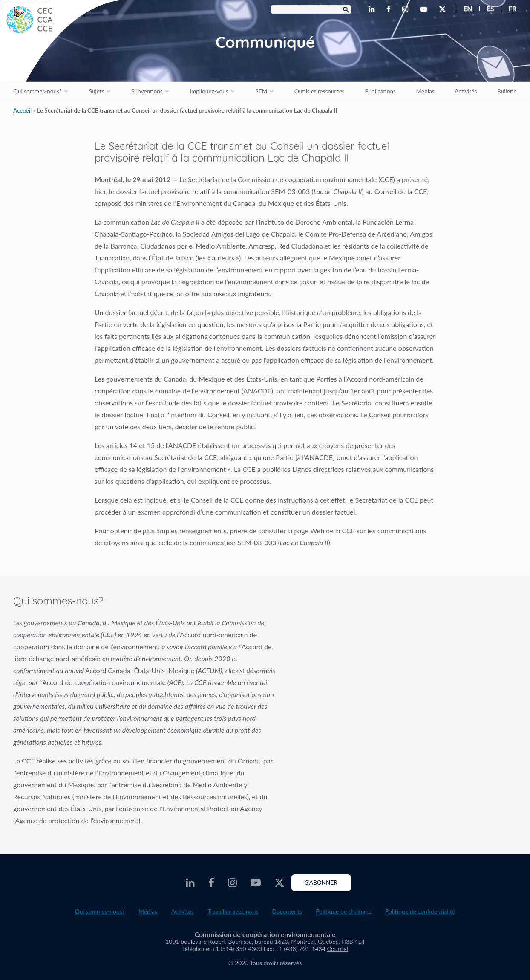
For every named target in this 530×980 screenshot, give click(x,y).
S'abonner (321, 882)
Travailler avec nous (233, 911)
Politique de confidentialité (420, 911)
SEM (261, 91)
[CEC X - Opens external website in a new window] (444, 9)
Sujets (97, 91)
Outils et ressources (320, 91)
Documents (287, 911)
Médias (425, 91)
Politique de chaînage (344, 911)
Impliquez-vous (209, 91)
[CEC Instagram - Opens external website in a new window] (407, 9)
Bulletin (507, 91)
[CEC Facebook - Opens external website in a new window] (390, 9)
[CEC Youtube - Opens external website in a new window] (425, 9)
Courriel (338, 949)
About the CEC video (406, 661)
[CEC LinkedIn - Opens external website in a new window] (373, 9)
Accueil (22, 110)
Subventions (147, 91)
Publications (380, 91)
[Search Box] (311, 9)
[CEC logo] (64, 64)
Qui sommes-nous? (37, 91)
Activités (466, 91)
